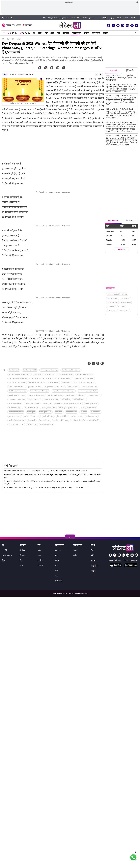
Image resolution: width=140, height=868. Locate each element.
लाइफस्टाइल (76, 33)
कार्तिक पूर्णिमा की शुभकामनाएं (52, 404)
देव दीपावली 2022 (44, 420)
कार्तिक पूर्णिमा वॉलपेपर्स (48, 408)
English (104, 18)
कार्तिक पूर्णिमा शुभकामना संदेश (68, 408)
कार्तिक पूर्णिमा (66, 399)
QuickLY (13, 33)
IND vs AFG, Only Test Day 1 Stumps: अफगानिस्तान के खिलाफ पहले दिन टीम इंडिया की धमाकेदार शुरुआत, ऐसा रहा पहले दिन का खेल (91, 18)
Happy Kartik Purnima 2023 (55, 387)
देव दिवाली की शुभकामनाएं (32, 416)
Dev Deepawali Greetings (49, 370)
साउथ (22, 566)
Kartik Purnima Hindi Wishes (88, 391)
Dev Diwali (34, 378)
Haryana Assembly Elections (117, 294)
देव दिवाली (84, 412)
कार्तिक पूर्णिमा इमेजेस (15, 404)
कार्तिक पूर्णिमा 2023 (80, 399)
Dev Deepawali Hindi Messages (20, 374)
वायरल (86, 33)
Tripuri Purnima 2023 (51, 399)
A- (97, 74)
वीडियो (93, 571)
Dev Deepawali (14, 370)
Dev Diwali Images (36, 383)
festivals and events (16, 387)
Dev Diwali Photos (52, 383)
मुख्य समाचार (78, 545)
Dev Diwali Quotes (69, 383)
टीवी (21, 561)
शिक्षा (4, 561)
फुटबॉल (40, 561)
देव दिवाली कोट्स (48, 416)
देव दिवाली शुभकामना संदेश (17, 420)
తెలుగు (133, 18)
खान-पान (58, 550)
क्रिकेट (40, 550)
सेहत (57, 566)
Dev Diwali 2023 (47, 378)
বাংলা (126, 18)
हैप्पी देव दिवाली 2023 (47, 425)
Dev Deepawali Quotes (85, 374)
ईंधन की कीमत (113, 221)
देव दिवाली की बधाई (15, 416)
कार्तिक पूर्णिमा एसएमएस (32, 404)
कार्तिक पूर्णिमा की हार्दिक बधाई (73, 404)
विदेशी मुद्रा (130, 221)
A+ (101, 74)
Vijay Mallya (125, 298)
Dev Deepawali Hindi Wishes (44, 374)
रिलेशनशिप (59, 581)
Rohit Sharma (126, 302)
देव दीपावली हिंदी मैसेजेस (61, 420)
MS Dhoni (122, 307)
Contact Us (134, 560)
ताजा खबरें (28, 25)
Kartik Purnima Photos (17, 395)
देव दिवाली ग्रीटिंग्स (62, 416)
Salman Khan (125, 311)
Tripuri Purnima (34, 399)
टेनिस (39, 555)
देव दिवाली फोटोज (77, 416)
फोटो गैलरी (96, 33)
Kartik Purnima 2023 (90, 387)
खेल (58, 33)
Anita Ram (13, 74)
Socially (25, 33)
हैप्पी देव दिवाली (32, 425)
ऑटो (52, 33)
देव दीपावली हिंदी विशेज (78, 420)
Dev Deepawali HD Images (71, 370)
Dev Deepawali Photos (65, 374)
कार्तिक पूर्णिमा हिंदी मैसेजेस (88, 408)
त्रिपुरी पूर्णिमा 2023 (71, 412)
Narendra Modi (113, 298)
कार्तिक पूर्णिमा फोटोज (32, 408)
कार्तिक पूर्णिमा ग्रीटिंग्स (15, 408)
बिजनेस (105, 33)
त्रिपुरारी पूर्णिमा (31, 412)
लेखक (75, 550)
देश (34, 33)
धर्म (56, 576)
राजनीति (5, 550)
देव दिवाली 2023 (96, 412)
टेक (46, 33)
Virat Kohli (111, 307)
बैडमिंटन (40, 566)
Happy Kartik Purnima (34, 387)
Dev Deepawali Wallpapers (18, 378)
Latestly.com (67, 593)
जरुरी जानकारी (7, 555)
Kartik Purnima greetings (18, 391)
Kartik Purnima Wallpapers (75, 395)
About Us (112, 560)
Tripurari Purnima (94, 395)
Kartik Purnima (73, 387)
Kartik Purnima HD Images (39, 391)
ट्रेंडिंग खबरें (130, 71)
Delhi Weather (113, 302)
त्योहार (5, 74)
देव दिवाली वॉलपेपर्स (91, 416)
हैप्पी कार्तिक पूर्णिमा (94, 420)
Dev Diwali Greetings (64, 378)
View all (122, 249)
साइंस (75, 555)
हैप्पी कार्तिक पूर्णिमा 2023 (16, 425)
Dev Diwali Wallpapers (87, 383)
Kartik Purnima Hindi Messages (63, 391)
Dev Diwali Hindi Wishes (17, 383)
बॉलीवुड (22, 550)
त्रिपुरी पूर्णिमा (59, 412)
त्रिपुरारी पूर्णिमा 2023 (45, 412)
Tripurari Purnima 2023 (17, 399)
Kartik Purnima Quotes (37, 395)
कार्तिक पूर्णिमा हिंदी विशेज (16, 412)
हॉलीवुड (22, 555)
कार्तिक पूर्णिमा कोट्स (91, 404)
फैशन (57, 561)
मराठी (119, 18)
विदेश (40, 33)
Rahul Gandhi (112, 311)
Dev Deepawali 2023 (30, 370)
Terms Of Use (123, 560)
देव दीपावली (32, 420)
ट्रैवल (57, 555)
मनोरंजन (66, 33)
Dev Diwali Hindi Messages (84, 378)
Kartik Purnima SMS (55, 395)
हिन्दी (112, 18)
